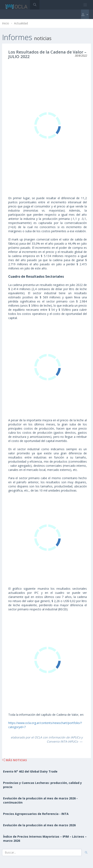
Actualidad (21, 23)
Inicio (6, 23)
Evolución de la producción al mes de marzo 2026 (39, 825)
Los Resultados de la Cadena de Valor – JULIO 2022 (47, 54)
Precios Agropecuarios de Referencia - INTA (36, 814)
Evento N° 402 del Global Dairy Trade (30, 771)
